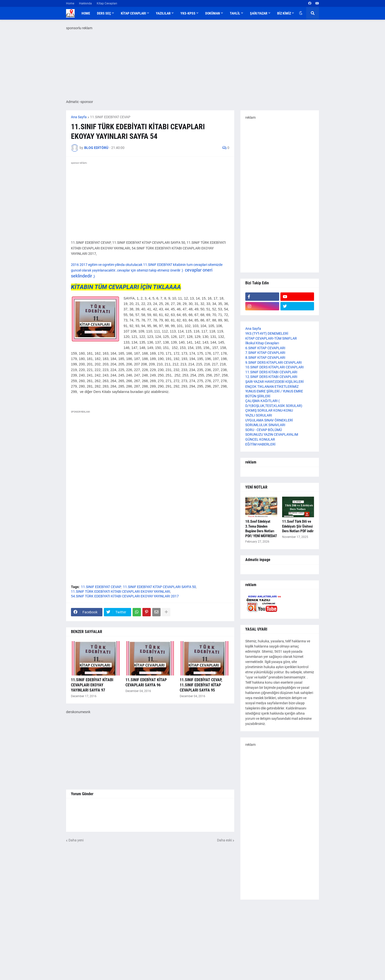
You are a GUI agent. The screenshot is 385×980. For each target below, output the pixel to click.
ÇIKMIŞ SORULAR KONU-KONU (269, 410)
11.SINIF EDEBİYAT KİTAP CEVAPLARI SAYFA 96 (146, 682)
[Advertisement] (192, 940)
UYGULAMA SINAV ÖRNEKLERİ (269, 420)
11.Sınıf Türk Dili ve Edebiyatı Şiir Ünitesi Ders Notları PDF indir (298, 526)
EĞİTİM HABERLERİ (260, 444)
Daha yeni (76, 840)
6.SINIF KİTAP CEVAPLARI (265, 348)
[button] (301, 13)
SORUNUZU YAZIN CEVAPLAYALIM (272, 434)
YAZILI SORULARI (259, 415)
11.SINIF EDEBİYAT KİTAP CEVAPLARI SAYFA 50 (159, 587)
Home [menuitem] (86, 13)
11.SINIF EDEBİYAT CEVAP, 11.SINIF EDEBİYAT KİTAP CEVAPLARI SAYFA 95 (201, 685)
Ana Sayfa (79, 117)
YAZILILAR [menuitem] (163, 13)
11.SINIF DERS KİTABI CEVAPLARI (271, 372)
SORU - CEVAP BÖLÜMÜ (264, 430)
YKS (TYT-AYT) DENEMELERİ (267, 333)
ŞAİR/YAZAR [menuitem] (259, 13)
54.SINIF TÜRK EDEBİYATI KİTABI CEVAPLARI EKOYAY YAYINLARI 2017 (125, 596)
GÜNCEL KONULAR (260, 439)
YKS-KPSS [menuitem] (188, 13)
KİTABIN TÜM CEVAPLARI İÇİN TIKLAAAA (126, 287)
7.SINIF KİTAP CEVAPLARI (265, 353)
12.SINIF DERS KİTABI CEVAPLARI (271, 377)
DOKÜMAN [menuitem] (213, 13)
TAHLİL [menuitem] (235, 13)
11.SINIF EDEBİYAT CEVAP (110, 117)
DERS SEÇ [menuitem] (104, 13)
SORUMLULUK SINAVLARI (265, 425)
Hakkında (85, 3)
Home (70, 3)
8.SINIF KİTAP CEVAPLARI (265, 358)
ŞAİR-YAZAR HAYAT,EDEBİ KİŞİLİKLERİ (275, 382)
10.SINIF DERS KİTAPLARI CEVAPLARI (275, 367)
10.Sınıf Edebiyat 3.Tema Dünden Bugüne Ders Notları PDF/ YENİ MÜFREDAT (261, 529)
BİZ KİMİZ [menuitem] (284, 13)
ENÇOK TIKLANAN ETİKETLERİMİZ (272, 387)
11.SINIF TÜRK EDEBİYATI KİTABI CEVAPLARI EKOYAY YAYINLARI (121, 591)
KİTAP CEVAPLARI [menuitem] (133, 13)
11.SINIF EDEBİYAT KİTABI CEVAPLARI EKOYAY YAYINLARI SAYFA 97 (92, 685)
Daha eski (224, 840)
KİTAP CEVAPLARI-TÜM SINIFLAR (271, 338)
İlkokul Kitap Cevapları (262, 343)
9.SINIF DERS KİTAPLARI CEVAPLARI (274, 362)
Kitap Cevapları (107, 3)
